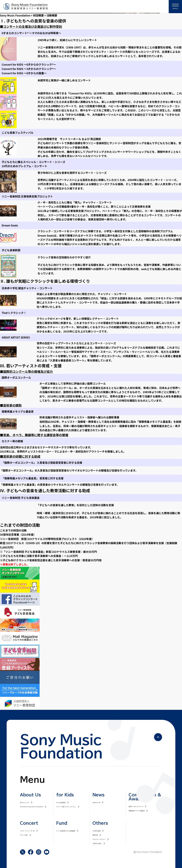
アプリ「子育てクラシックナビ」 (66, 807)
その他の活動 (96, 831)
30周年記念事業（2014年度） (18, 534)
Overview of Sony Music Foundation (32, 807)
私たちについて (25, 802)
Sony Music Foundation (15, 15)
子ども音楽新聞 (61, 802)
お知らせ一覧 (96, 802)
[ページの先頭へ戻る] (158, 737)
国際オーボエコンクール (136, 806)
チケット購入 (24, 835)
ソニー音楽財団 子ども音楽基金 (66, 831)
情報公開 (95, 835)
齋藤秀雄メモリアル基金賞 (137, 811)
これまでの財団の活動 (13, 530)
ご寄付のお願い (97, 843)
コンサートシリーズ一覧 (27, 831)
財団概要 (38, 15)
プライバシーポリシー (99, 839)
